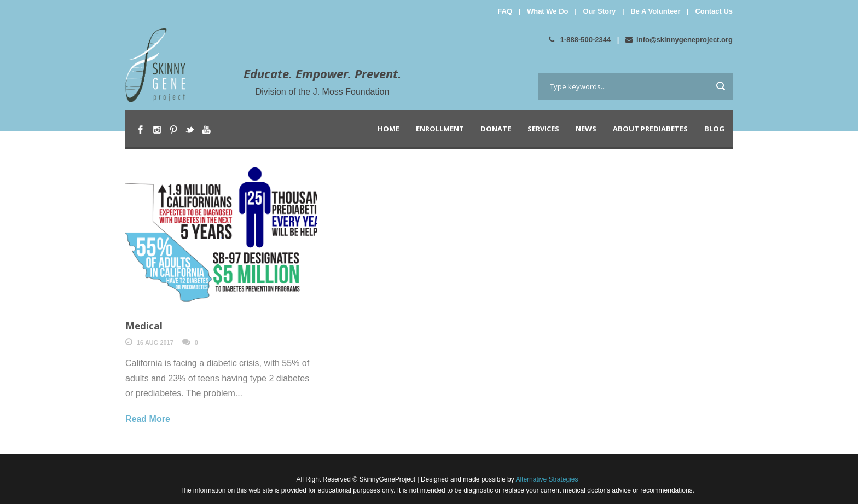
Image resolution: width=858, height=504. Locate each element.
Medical (144, 326)
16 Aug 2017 (155, 343)
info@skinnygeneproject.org (679, 40)
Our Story (599, 11)
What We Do (548, 11)
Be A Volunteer (655, 11)
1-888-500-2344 (580, 40)
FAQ (505, 11)
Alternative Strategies (546, 479)
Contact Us (714, 11)
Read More (148, 419)
